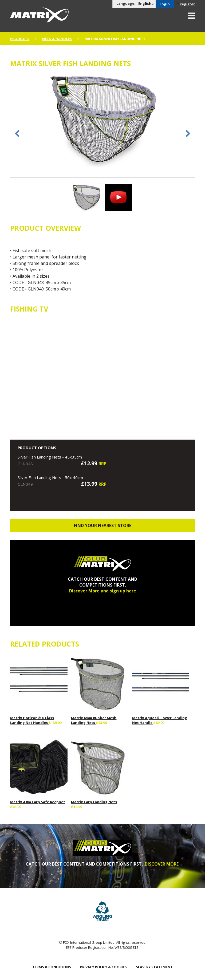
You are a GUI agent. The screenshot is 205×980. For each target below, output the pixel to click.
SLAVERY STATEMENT (154, 967)
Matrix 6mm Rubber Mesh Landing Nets (94, 720)
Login (165, 4)
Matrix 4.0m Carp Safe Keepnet (38, 802)
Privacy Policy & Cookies (103, 967)
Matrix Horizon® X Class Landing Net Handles (32, 720)
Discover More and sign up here (103, 591)
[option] (102, 121)
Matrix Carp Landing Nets (94, 802)
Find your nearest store (103, 525)
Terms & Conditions (52, 967)
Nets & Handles (57, 39)
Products (20, 39)
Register (187, 4)
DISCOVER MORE (162, 864)
